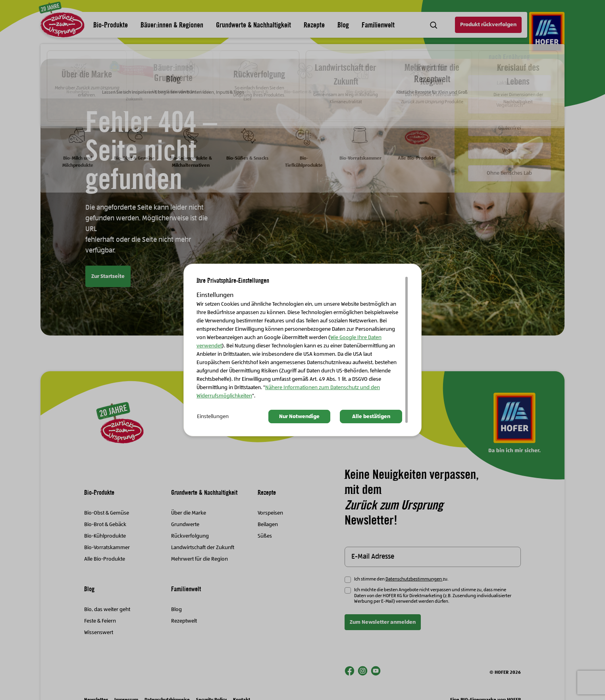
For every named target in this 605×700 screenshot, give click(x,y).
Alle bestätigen (371, 417)
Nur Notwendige (299, 417)
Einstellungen (213, 417)
